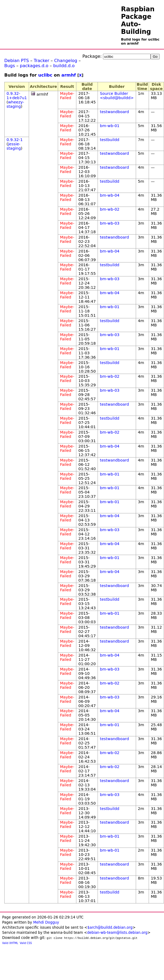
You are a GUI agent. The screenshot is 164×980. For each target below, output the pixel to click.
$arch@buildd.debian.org (110, 927)
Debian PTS (17, 61)
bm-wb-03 (110, 223)
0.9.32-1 (15, 140)
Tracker (42, 61)
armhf (69, 75)
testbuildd (110, 140)
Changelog (66, 61)
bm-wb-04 (110, 195)
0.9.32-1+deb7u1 (17, 96)
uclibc (45, 75)
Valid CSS (26, 943)
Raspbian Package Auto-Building (138, 20)
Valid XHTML (10, 943)
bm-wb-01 (110, 126)
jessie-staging (14, 146)
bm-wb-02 (110, 209)
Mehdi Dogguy (46, 922)
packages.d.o (34, 66)
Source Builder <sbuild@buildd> (117, 96)
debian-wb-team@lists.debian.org (117, 933)
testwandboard (115, 112)
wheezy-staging (15, 104)
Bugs (10, 66)
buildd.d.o (64, 66)
